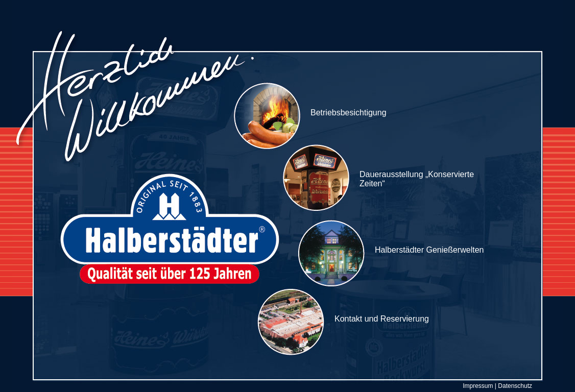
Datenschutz (515, 386)
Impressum (478, 386)
